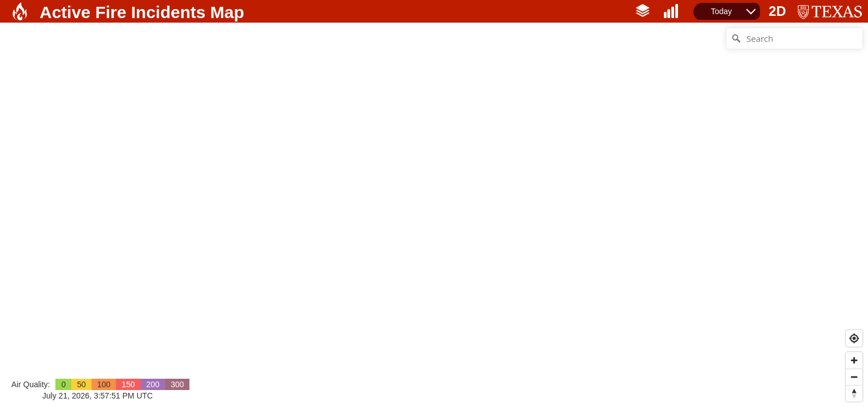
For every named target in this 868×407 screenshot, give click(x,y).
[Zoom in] (854, 360)
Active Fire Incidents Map (142, 12)
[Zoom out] (854, 377)
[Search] (794, 38)
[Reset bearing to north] (854, 393)
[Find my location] (854, 338)
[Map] (434, 215)
